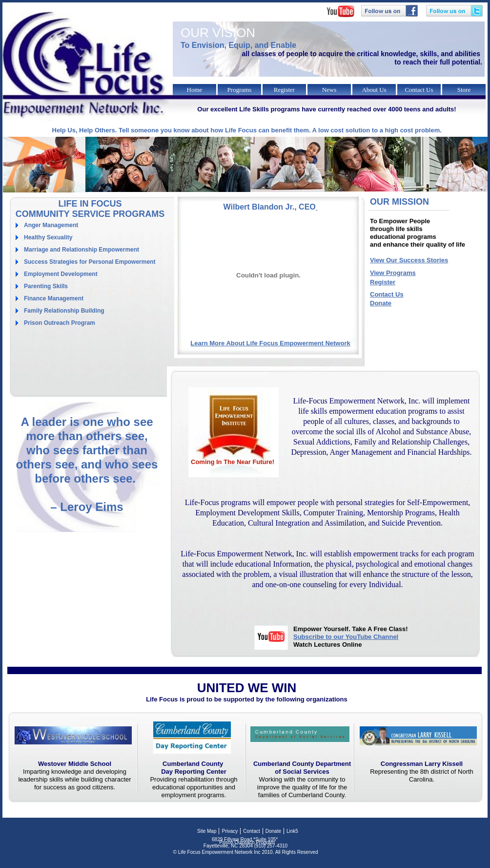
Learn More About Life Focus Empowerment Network (270, 343)
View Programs (393, 273)
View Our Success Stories (409, 260)
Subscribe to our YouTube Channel (346, 637)
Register (383, 282)
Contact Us (387, 294)
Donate (381, 303)
